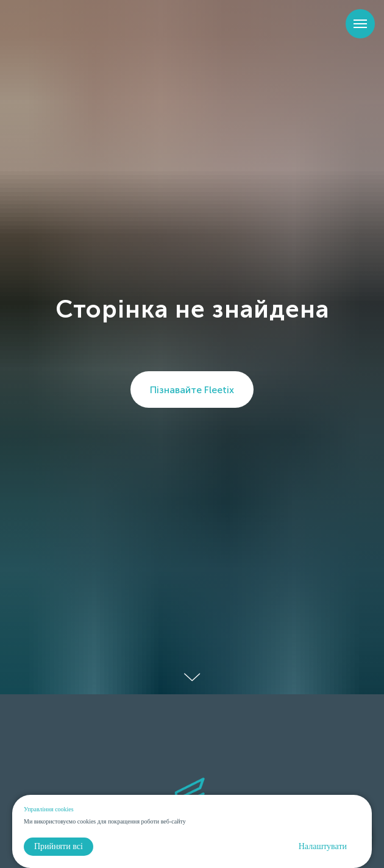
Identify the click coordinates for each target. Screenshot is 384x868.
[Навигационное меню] (360, 24)
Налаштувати (323, 846)
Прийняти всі (59, 846)
